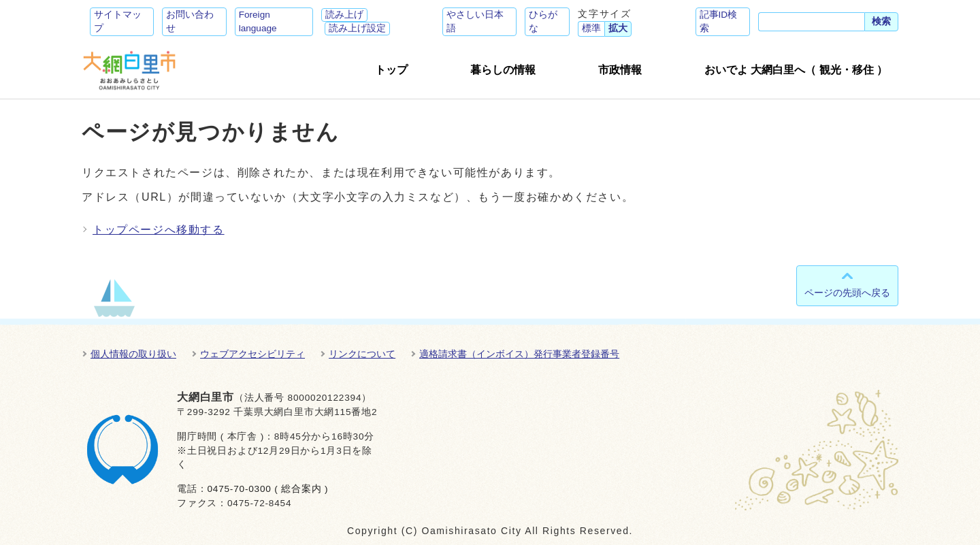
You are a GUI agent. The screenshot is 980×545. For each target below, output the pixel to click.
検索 (881, 21)
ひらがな (543, 21)
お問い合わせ (190, 21)
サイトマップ (118, 21)
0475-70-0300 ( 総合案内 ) (267, 489)
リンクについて (362, 354)
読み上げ (344, 15)
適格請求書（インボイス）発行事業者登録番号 (519, 354)
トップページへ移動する (159, 230)
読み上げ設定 (357, 28)
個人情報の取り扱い (133, 354)
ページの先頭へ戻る (847, 293)
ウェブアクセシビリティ (252, 354)
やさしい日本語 (475, 21)
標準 (591, 28)
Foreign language (258, 21)
